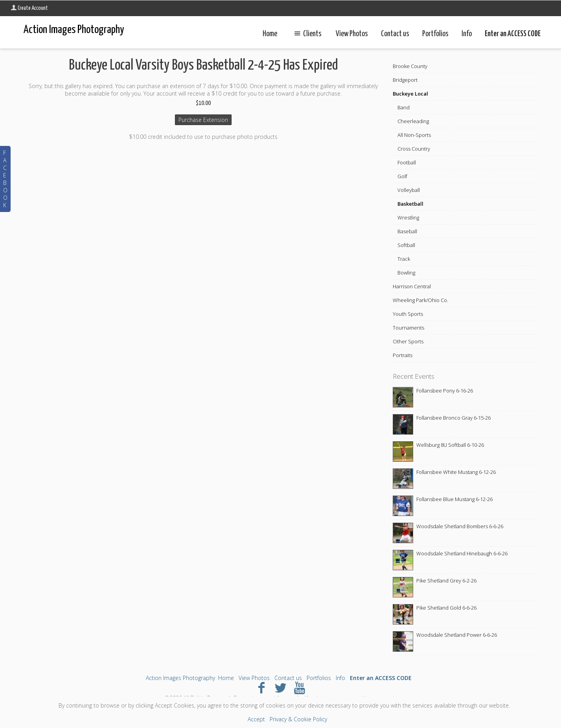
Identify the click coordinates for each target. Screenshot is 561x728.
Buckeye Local (410, 94)
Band (404, 107)
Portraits (403, 355)
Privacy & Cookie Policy (298, 719)
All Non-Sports (414, 135)
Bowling (406, 273)
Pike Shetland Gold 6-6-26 (446, 608)
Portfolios (435, 34)
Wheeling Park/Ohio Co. (420, 300)
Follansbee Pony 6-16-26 (445, 391)
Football (407, 162)
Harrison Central (412, 286)
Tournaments (408, 328)
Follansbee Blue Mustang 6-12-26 (454, 499)
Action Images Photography (180, 678)
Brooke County (410, 66)
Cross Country (414, 149)
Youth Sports (408, 314)
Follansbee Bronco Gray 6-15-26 (453, 418)
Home (270, 34)
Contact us (395, 34)
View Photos (352, 34)
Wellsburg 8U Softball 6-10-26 (450, 445)
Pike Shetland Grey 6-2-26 (446, 581)
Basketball (410, 204)
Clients (306, 34)
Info (467, 34)
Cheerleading (413, 121)
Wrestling (408, 217)
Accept (256, 719)
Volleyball (409, 190)
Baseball (407, 231)
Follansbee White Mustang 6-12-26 (456, 472)
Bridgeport (405, 80)
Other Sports (408, 341)
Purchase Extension (203, 120)
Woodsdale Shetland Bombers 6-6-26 (460, 526)
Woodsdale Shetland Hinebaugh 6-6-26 (462, 553)
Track (404, 259)
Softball (406, 245)
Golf (402, 176)
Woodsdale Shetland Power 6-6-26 (457, 635)
